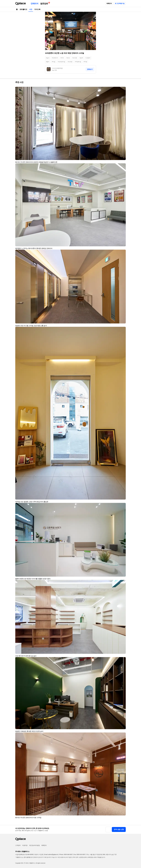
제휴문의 (109, 3)
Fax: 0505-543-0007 (80, 854)
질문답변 (45, 3)
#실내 (48, 58)
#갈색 (81, 58)
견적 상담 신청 (119, 829)
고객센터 (18, 845)
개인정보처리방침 (34, 845)
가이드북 (37, 9)
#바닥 (62, 58)
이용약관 (25, 845)
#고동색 (88, 58)
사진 (31, 9)
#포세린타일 (61, 62)
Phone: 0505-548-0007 (66, 854)
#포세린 (70, 62)
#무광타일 (78, 62)
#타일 (54, 62)
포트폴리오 (23, 9)
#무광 (85, 62)
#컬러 (48, 62)
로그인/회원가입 (120, 3)
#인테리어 (55, 58)
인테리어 (34, 4)
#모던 (68, 58)
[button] (123, 89)
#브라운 (75, 58)
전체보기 (90, 69)
